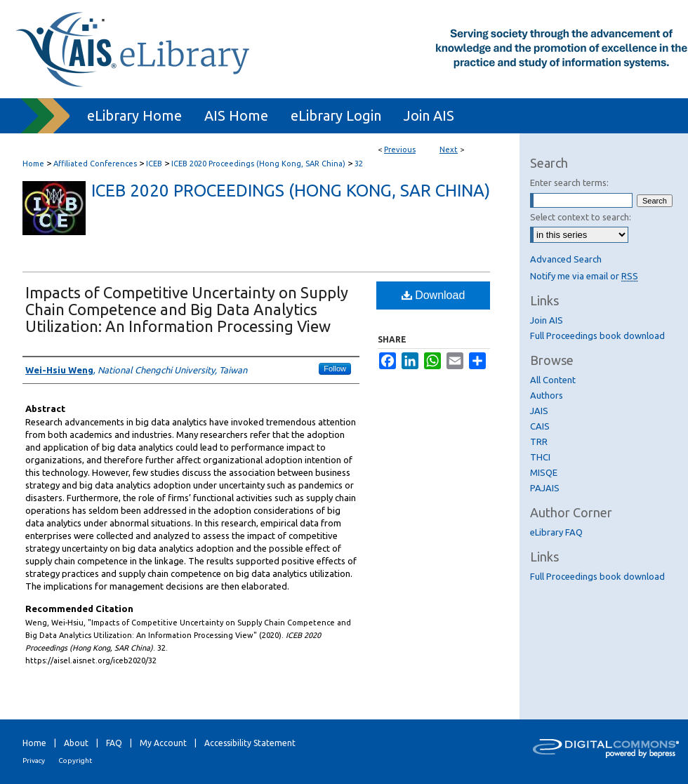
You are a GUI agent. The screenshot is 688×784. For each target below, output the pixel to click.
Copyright (75, 760)
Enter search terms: (569, 182)
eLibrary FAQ (556, 532)
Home (33, 164)
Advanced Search (566, 259)
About (76, 743)
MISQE (544, 472)
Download (434, 295)
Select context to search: (581, 217)
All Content (553, 380)
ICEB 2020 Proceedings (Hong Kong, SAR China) (258, 164)
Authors (547, 395)
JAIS (539, 411)
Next (449, 150)
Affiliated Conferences (95, 164)
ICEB (154, 164)
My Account (163, 743)
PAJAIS (545, 488)
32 (359, 164)
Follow (335, 368)
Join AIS (547, 320)
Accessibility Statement (250, 743)
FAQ (114, 743)
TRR (539, 441)
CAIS (540, 426)
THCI (540, 457)
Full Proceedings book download (597, 335)
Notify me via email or (584, 276)
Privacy (34, 760)
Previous (400, 150)
